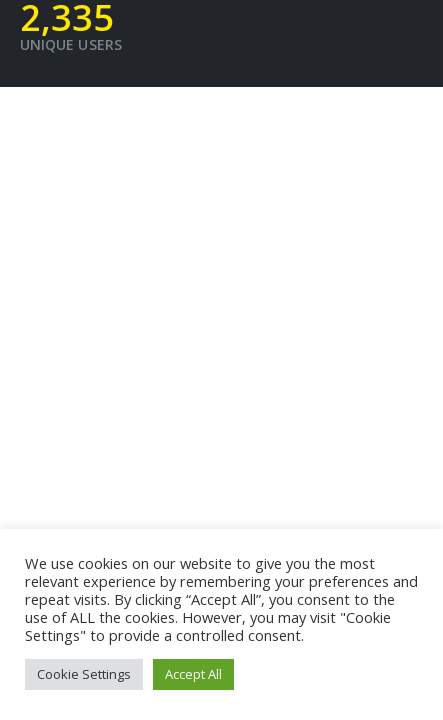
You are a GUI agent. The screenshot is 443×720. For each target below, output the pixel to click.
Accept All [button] (193, 674)
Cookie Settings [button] (84, 674)
